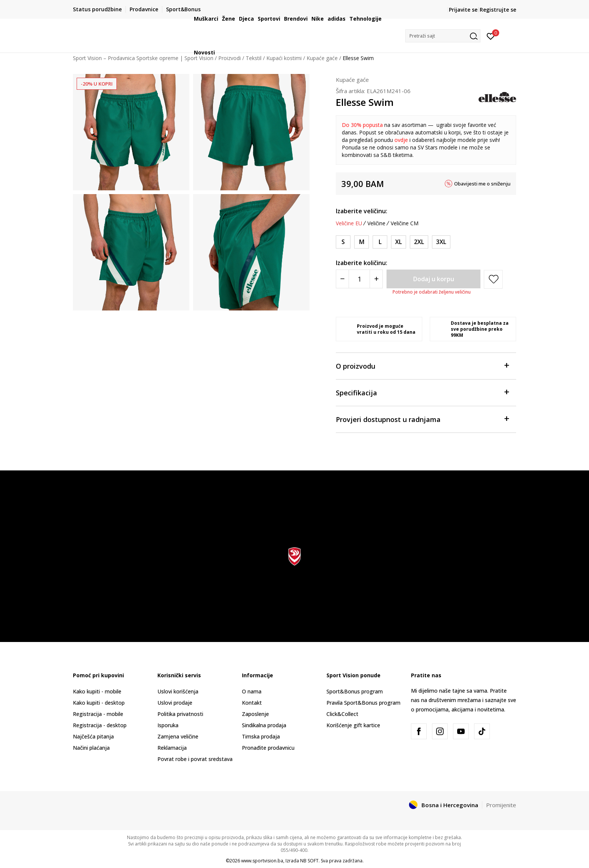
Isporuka (168, 725)
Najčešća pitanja (93, 736)
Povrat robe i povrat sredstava (195, 759)
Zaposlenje (255, 714)
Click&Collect (342, 714)
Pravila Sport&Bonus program (363, 703)
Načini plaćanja (91, 748)
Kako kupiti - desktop (99, 703)
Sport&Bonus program (355, 691)
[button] (443, 36)
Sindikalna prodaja (264, 725)
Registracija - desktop (100, 725)
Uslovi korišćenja (178, 691)
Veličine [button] (376, 223)
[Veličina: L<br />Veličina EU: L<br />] (380, 242)
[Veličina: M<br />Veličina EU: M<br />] (362, 242)
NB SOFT (309, 861)
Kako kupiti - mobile (97, 691)
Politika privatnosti (180, 714)
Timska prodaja (261, 736)
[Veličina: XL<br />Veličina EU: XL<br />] (399, 242)
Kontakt (252, 703)
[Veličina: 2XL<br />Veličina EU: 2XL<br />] (419, 242)
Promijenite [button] (501, 805)
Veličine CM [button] (405, 223)
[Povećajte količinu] (376, 279)
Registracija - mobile (98, 714)
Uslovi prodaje (175, 703)
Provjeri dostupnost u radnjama (422, 419)
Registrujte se (498, 10)
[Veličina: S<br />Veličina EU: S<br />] (343, 242)
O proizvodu (422, 365)
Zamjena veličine (178, 736)
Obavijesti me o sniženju (482, 184)
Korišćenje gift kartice (353, 725)
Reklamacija (172, 748)
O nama (252, 691)
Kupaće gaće (352, 80)
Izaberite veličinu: (362, 211)
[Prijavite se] (491, 36)
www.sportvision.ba (262, 861)
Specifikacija (422, 392)
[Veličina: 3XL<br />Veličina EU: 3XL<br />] (441, 242)
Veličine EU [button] (349, 223)
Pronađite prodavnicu (268, 748)
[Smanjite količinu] (342, 279)
